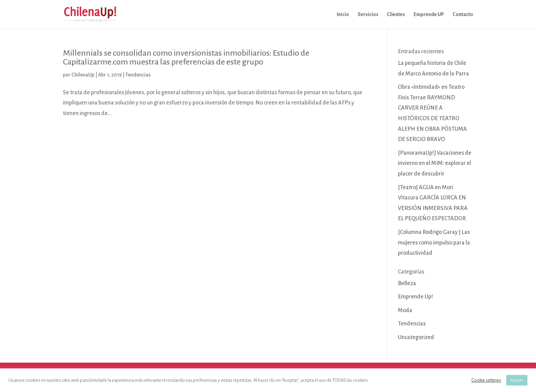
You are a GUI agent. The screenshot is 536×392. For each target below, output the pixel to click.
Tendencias (138, 75)
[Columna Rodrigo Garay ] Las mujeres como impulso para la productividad (434, 243)
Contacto (463, 15)
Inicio (343, 15)
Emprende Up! (416, 297)
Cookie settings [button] (486, 380)
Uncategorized (416, 337)
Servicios (368, 15)
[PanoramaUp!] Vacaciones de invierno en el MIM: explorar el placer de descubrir (435, 163)
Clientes (396, 15)
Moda (405, 310)
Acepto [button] (517, 380)
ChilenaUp (83, 75)
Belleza (407, 283)
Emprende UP (429, 15)
